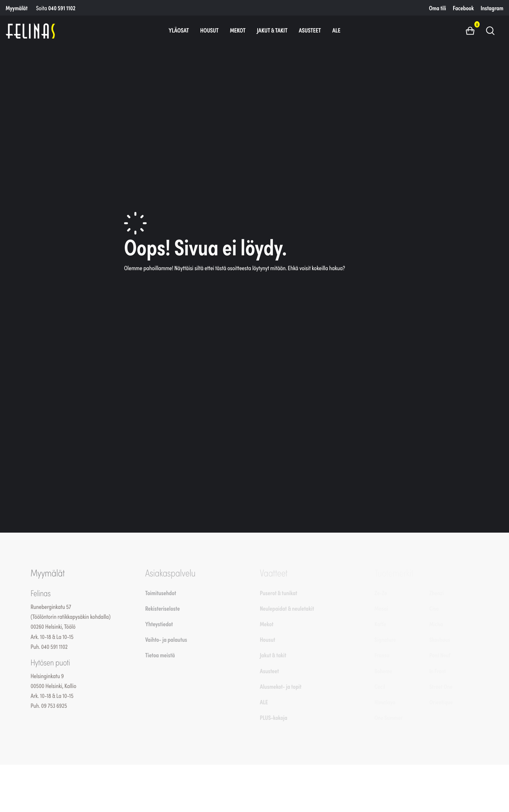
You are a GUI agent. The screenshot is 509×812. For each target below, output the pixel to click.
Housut (209, 30)
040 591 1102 (62, 8)
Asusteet (310, 30)
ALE (336, 30)
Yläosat (179, 30)
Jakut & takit (272, 30)
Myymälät (17, 8)
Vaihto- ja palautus (166, 639)
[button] (473, 30)
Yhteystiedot (159, 624)
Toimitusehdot (161, 593)
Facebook (463, 8)
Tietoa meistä (160, 655)
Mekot (238, 30)
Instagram (492, 8)
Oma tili (438, 8)
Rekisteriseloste (163, 608)
